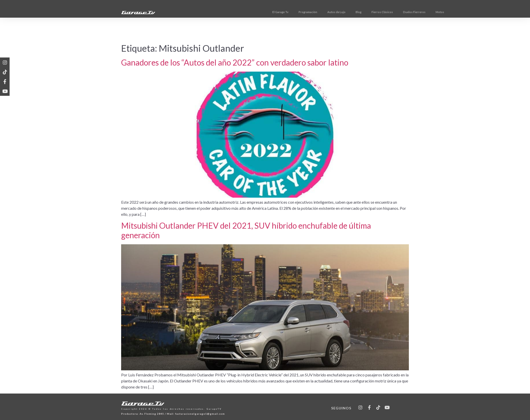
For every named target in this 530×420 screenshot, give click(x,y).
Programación (332, 12)
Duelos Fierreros (439, 12)
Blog (383, 12)
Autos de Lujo (361, 12)
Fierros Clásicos (406, 12)
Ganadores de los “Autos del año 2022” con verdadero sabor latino (235, 62)
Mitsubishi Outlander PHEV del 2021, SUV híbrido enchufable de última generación (246, 230)
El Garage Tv (305, 12)
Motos (464, 12)
